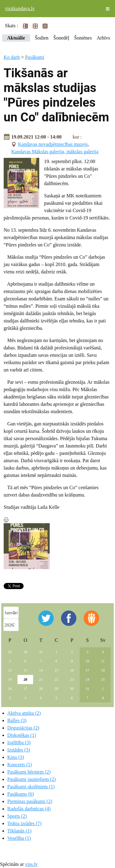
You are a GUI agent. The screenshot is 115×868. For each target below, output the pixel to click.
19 (10, 680)
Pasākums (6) (21, 794)
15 (56, 670)
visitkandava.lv (20, 8)
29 (10, 652)
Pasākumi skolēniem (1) (31, 787)
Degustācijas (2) (23, 728)
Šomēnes (83, 38)
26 (10, 689)
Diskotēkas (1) (22, 735)
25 (103, 680)
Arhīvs (103, 38)
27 (25, 689)
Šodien (42, 38)
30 (25, 652)
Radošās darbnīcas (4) (29, 809)
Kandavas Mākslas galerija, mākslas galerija (55, 152)
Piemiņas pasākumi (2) (30, 801)
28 (41, 689)
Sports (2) (17, 816)
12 (10, 670)
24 (87, 680)
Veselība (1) (19, 838)
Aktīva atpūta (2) (24, 713)
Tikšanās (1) (19, 831)
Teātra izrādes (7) (25, 823)
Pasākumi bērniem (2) (29, 772)
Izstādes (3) (19, 750)
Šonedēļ (61, 38)
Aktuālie (16, 38)
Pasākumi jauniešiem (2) (32, 779)
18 (103, 670)
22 (56, 680)
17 (87, 670)
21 (41, 680)
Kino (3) (16, 757)
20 (25, 680)
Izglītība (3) (19, 742)
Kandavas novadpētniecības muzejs (53, 144)
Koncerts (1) (20, 765)
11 (103, 661)
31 (41, 652)
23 (72, 680)
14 (41, 670)
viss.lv (31, 864)
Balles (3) (17, 720)
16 (72, 670)
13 (25, 670)
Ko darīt (12, 57)
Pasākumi (35, 57)
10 (87, 661)
